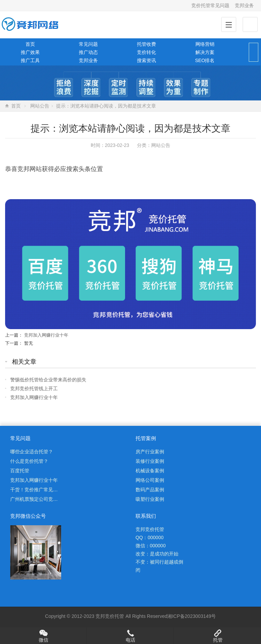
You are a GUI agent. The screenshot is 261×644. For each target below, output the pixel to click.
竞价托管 (115, 616)
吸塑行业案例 (150, 499)
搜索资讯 (146, 60)
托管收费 (146, 44)
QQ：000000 (150, 537)
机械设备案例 (150, 471)
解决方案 (205, 52)
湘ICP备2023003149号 (192, 616)
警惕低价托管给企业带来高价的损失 (48, 380)
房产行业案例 (150, 452)
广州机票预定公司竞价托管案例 (43, 499)
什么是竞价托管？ (29, 461)
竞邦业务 (244, 5)
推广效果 (30, 52)
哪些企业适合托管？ (32, 452)
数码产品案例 (150, 490)
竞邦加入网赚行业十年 (46, 335)
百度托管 (20, 471)
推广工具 (30, 60)
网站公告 (40, 106)
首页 (30, 44)
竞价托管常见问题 (210, 5)
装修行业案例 (150, 461)
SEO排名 (205, 60)
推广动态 (88, 52)
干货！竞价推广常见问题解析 (41, 490)
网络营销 (205, 44)
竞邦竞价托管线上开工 (34, 389)
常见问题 (88, 44)
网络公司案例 (150, 480)
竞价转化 (146, 52)
